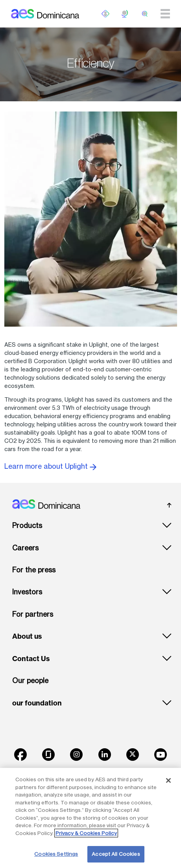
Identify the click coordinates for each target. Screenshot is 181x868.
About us (27, 636)
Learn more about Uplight (50, 466)
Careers (25, 548)
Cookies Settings (56, 854)
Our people (30, 681)
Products (27, 525)
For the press (34, 570)
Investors (27, 592)
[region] (90, 818)
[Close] (168, 780)
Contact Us (31, 659)
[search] (145, 14)
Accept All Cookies (116, 854)
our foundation (37, 703)
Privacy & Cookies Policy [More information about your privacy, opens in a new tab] (86, 833)
